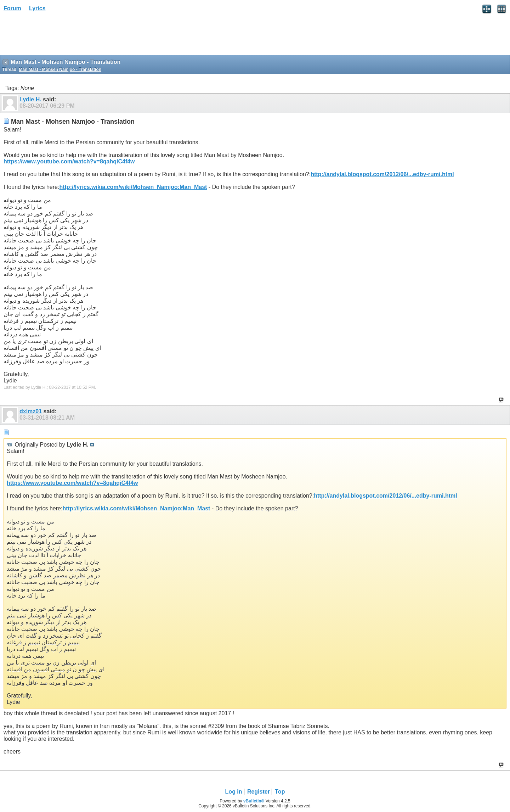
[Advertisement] (57, 36)
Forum (12, 8)
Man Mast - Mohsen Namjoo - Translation (60, 69)
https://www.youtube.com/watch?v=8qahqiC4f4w (69, 161)
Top (280, 792)
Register (259, 792)
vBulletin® (254, 801)
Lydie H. (30, 99)
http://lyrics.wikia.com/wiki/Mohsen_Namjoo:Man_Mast (133, 187)
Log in (234, 792)
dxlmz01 (31, 411)
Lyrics (37, 8)
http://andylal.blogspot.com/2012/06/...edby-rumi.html (382, 174)
